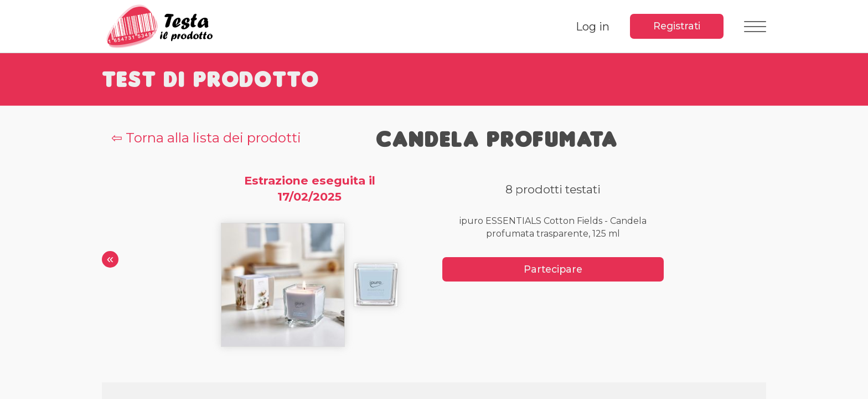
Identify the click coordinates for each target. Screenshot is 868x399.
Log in (593, 27)
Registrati (677, 26)
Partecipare (553, 269)
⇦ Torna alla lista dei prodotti (206, 138)
